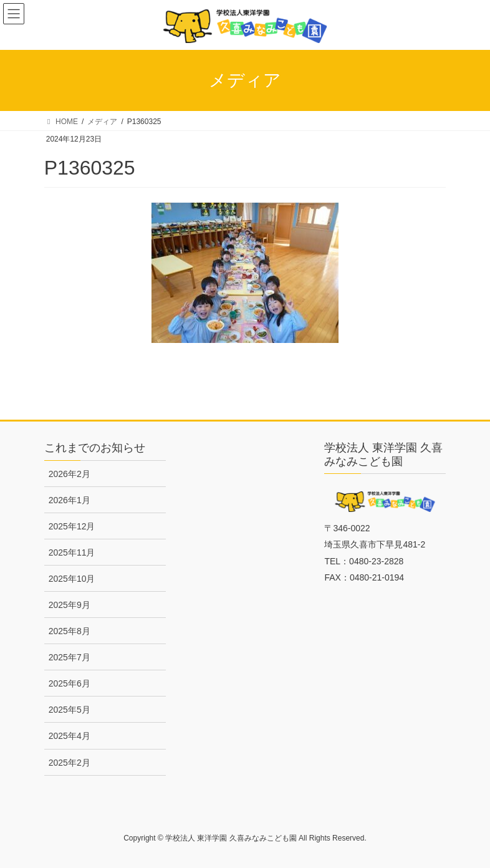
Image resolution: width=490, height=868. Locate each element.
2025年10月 (72, 579)
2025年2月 (70, 763)
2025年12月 (72, 526)
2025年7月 (70, 657)
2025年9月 (70, 605)
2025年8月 (70, 631)
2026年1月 (70, 500)
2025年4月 (70, 736)
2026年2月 (70, 474)
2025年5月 (70, 710)
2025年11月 (72, 552)
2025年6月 (70, 683)
